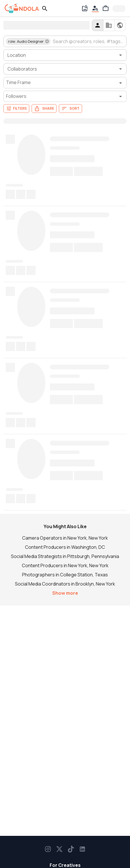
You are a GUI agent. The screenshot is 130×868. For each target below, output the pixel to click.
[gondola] (22, 8)
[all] (120, 25)
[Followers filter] (65, 96)
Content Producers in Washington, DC (65, 547)
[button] (28, 41)
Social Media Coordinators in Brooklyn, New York (65, 584)
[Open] (121, 55)
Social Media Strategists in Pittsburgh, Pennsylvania (65, 556)
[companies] (109, 25)
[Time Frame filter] (65, 83)
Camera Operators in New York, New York (65, 538)
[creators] (98, 25)
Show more (65, 593)
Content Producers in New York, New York (65, 565)
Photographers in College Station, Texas (65, 575)
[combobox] (88, 41)
